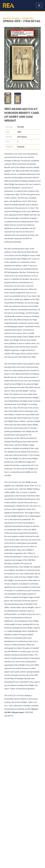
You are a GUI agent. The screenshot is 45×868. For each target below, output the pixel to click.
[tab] (8, 98)
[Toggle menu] (39, 5)
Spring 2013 (28, 18)
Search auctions (11, 18)
